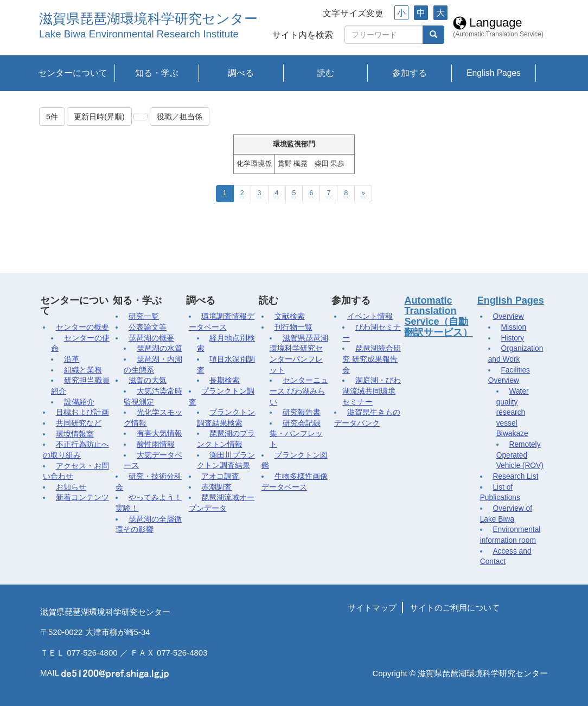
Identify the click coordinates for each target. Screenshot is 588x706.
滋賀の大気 (148, 380)
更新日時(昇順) (99, 117)
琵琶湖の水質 (159, 348)
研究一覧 (144, 316)
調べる (241, 73)
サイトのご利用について (455, 608)
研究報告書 (302, 412)
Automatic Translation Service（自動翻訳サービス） (438, 316)
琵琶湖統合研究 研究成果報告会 (372, 359)
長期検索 (225, 380)
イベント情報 (370, 316)
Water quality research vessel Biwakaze (513, 413)
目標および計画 (82, 412)
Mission (513, 327)
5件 (52, 117)
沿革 (72, 359)
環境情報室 (75, 434)
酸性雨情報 (156, 444)
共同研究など (79, 423)
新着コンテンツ (82, 498)
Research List (515, 476)
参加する (410, 73)
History (512, 338)
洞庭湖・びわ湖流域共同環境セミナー (372, 391)
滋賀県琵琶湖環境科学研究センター (148, 19)
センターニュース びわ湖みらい (299, 391)
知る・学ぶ (157, 73)
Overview (508, 316)
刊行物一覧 (293, 327)
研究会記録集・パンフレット (296, 434)
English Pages (494, 73)
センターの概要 (82, 327)
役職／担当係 (180, 117)
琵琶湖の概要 (151, 338)
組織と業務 (83, 370)
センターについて (73, 73)
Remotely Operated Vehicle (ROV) (520, 455)
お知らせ (71, 487)
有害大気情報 (159, 434)
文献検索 (290, 316)
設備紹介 (79, 402)
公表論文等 (148, 327)
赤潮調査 (216, 487)
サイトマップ (372, 608)
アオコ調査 (220, 476)
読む (325, 73)
